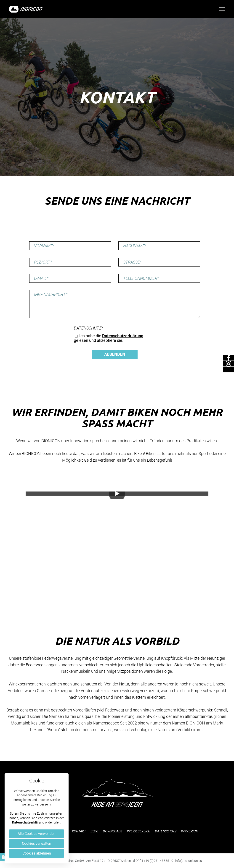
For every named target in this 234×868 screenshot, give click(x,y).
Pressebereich (138, 831)
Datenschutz (89, 328)
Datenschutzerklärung (28, 822)
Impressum (189, 831)
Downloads (112, 831)
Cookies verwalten (37, 843)
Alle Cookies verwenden (37, 834)
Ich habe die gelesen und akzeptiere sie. (109, 338)
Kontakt (79, 831)
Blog (94, 831)
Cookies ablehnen (37, 853)
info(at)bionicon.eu (189, 861)
